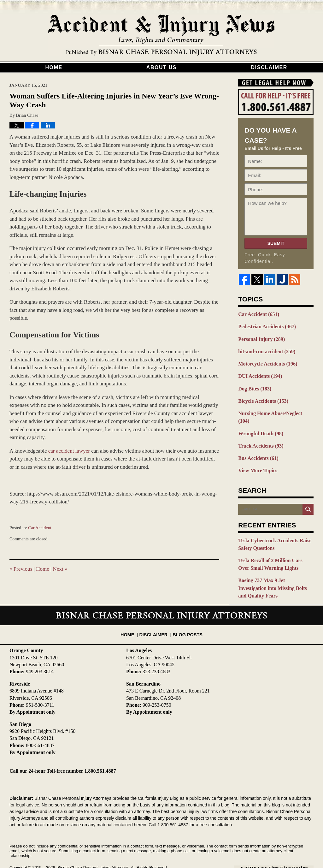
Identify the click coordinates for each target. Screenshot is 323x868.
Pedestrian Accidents (265, 326)
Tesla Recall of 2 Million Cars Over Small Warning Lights (274, 548)
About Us (161, 67)
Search (308, 494)
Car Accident (40, 528)
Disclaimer (269, 67)
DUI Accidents (258, 373)
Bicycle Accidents (261, 397)
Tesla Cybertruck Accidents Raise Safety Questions (272, 529)
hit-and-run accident (265, 350)
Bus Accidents (257, 444)
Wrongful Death (259, 421)
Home (54, 67)
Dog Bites (254, 385)
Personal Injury (260, 338)
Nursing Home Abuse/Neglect (274, 409)
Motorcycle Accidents (266, 361)
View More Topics (256, 456)
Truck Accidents (259, 432)
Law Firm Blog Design (283, 849)
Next (60, 569)
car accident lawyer (69, 451)
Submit (276, 243)
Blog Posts (186, 612)
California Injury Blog (161, 35)
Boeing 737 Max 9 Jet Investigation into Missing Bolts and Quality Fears (275, 567)
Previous (21, 569)
